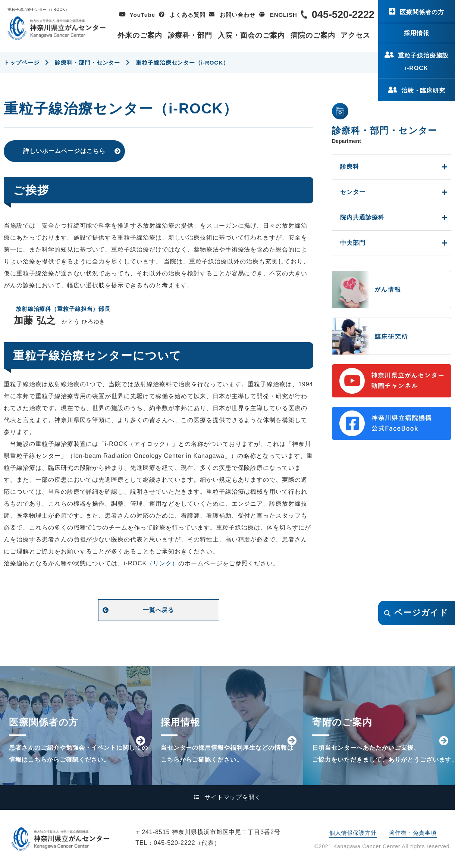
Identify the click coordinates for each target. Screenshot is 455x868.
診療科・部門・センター (87, 63)
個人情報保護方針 (353, 833)
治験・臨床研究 (423, 90)
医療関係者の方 (422, 12)
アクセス (355, 35)
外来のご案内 (140, 35)
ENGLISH (284, 15)
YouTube (142, 15)
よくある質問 (187, 15)
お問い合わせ (237, 15)
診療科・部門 (190, 35)
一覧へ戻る (159, 610)
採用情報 (417, 33)
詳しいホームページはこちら (64, 151)
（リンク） (162, 563)
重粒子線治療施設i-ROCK (423, 62)
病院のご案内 (313, 35)
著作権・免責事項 (413, 833)
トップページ (21, 63)
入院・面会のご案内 (251, 35)
